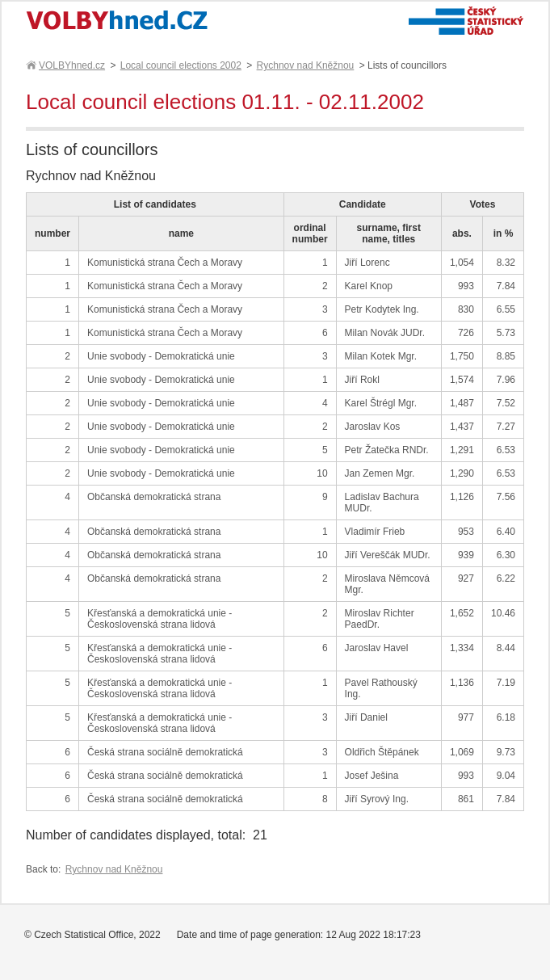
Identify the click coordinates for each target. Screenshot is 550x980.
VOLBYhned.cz (71, 65)
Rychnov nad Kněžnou (306, 65)
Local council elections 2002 (181, 65)
